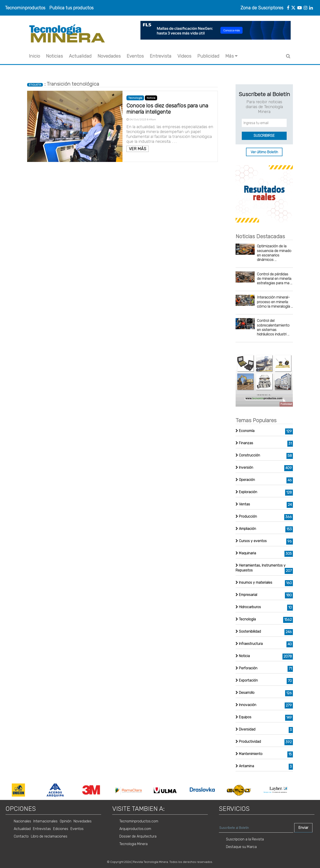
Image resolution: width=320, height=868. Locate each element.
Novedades (109, 56)
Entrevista (161, 56)
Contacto (21, 836)
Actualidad (80, 56)
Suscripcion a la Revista (245, 839)
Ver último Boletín (264, 152)
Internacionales (45, 821)
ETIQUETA (35, 85)
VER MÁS (138, 149)
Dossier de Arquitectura (138, 836)
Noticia (151, 98)
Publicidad (208, 56)
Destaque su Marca (241, 847)
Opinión (66, 821)
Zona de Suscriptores (262, 8)
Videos (184, 56)
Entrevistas (42, 829)
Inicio (34, 56)
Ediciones (61, 829)
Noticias (54, 56)
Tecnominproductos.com (139, 821)
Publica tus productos (71, 8)
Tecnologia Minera (133, 844)
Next (296, 790)
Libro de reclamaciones (49, 836)
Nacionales (22, 821)
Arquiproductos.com (135, 829)
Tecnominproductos (25, 8)
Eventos (135, 56)
